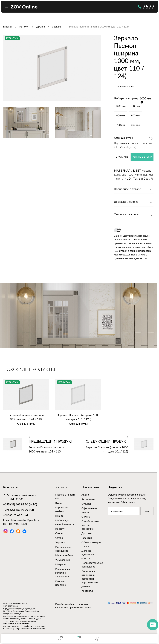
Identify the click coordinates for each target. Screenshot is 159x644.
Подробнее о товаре (127, 189)
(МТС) (20, 505)
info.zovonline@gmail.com (26, 520)
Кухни (59, 503)
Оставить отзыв (126, 86)
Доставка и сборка (126, 202)
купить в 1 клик (142, 157)
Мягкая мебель (64, 555)
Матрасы (61, 564)
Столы (59, 533)
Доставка (87, 533)
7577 (146, 7)
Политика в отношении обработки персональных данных (90, 579)
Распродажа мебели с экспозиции (63, 573)
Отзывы (86, 504)
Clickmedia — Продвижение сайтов (73, 607)
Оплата (86, 517)
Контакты (87, 591)
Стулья (59, 538)
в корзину (122, 157)
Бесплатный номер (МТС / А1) (20, 497)
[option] (52, 68)
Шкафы (60, 516)
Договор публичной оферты (88, 554)
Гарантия (87, 538)
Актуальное (88, 499)
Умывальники (63, 560)
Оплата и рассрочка (127, 215)
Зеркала (60, 542)
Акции (85, 495)
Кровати (60, 529)
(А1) (19, 510)
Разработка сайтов (65, 604)
